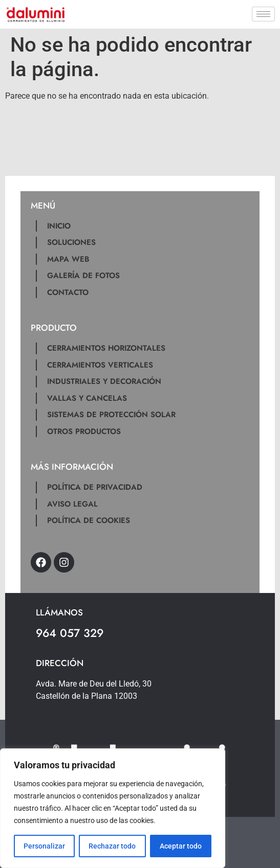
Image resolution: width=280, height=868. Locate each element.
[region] (113, 808)
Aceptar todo (181, 846)
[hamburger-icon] (263, 14)
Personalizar (44, 846)
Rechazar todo (112, 846)
